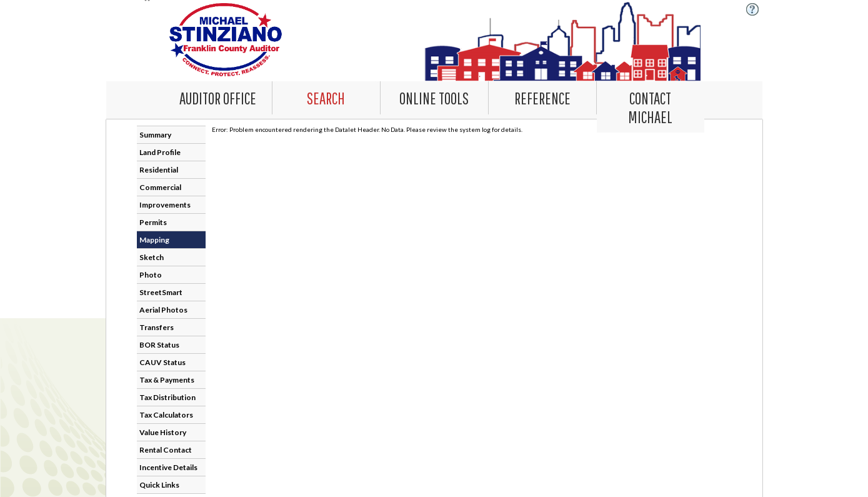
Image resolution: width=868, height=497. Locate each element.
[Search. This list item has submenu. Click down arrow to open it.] (326, 98)
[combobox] (327, 98)
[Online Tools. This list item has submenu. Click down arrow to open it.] (434, 98)
